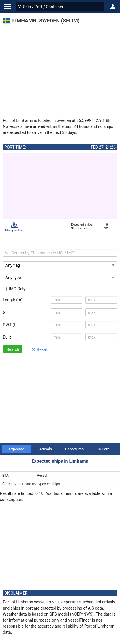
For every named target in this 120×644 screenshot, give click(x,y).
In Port (103, 449)
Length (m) (13, 300)
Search (13, 349)
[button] (113, 7)
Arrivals (46, 449)
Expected (17, 449)
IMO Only (14, 289)
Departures (74, 449)
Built (7, 337)
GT (5, 312)
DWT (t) (10, 325)
